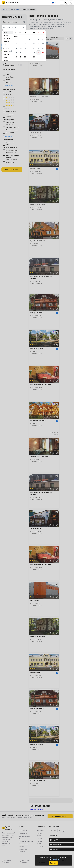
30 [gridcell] (30, 57)
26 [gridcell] (43, 53)
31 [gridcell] (34, 57)
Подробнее (55, 859)
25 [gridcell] (38, 53)
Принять (53, 863)
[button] (62, 3)
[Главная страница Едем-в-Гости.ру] (10, 3)
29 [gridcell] (25, 57)
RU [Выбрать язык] (54, 3)
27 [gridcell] (16, 57)
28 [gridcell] (21, 57)
